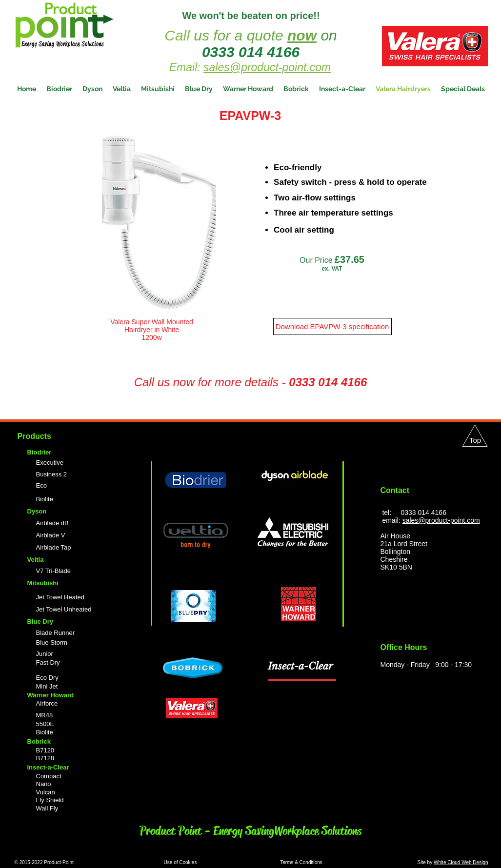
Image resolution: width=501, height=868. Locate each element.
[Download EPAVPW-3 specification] (332, 326)
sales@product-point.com (267, 67)
